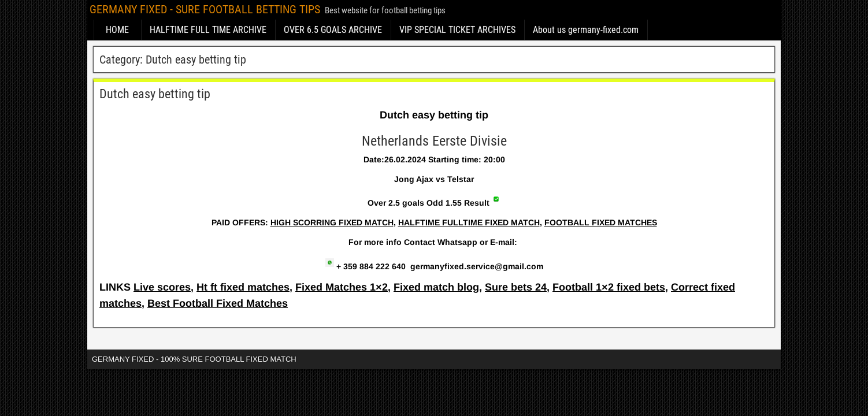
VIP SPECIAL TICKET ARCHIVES (457, 30)
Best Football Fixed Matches (218, 303)
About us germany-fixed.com (586, 30)
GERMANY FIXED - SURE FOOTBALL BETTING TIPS (205, 9)
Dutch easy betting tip (155, 94)
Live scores (162, 287)
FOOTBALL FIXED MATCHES (601, 222)
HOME (117, 30)
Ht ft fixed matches (243, 287)
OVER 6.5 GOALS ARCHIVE (333, 30)
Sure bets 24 (516, 287)
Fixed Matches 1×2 (342, 287)
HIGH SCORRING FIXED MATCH (332, 222)
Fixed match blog (436, 287)
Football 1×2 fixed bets (609, 287)
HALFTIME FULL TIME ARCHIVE (208, 30)
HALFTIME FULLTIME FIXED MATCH (469, 222)
